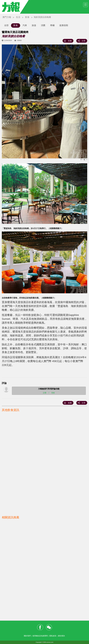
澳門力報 (7, 17)
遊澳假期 (64, 25)
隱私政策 (53, 636)
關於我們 (27, 636)
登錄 (53, 393)
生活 (18, 17)
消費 (43, 25)
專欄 (52, 25)
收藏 (70, 41)
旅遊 (34, 25)
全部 (6, 25)
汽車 (25, 25)
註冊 (45, 393)
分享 (84, 41)
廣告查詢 (61, 636)
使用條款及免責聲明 (40, 636)
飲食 (27, 17)
